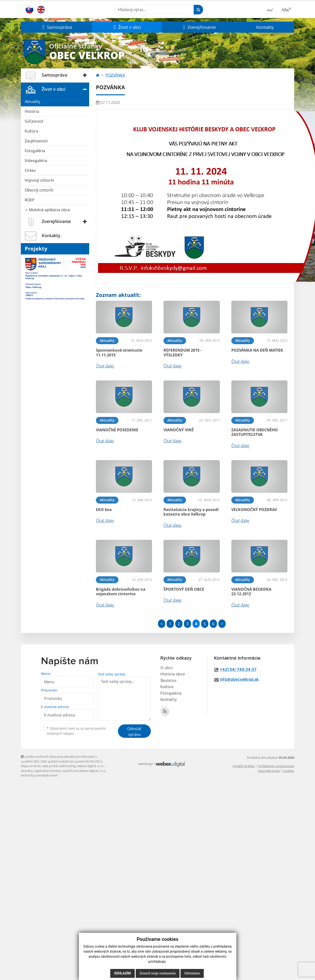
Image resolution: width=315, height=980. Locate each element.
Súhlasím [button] (122, 973)
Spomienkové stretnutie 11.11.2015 (119, 352)
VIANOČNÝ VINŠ (179, 430)
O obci (166, 668)
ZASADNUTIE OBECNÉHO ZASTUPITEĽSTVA (255, 432)
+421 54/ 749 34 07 (238, 670)
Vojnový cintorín (39, 180)
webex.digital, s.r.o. (91, 766)
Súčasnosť (34, 121)
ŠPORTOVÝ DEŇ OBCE (184, 589)
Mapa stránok (31, 766)
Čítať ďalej (105, 366)
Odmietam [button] (192, 973)
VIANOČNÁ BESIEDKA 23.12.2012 (251, 592)
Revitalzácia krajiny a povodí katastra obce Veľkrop (191, 512)
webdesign (146, 764)
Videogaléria (36, 161)
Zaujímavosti (36, 141)
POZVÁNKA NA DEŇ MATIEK (257, 350)
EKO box (104, 510)
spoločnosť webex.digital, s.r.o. (84, 771)
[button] (56, 27)
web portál (50, 766)
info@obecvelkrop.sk (239, 680)
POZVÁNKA (115, 75)
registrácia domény (48, 771)
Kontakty (265, 27)
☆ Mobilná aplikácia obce (47, 210)
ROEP (30, 200)
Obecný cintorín (39, 190)
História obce (173, 674)
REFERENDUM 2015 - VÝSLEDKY (183, 352)
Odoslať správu (134, 732)
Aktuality (32, 102)
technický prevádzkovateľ (39, 775)
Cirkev (30, 170)
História (32, 111)
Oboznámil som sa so (76, 731)
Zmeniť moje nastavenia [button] (158, 973)
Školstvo (168, 681)
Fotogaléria (35, 151)
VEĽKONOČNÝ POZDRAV (254, 510)
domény (27, 771)
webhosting (67, 766)
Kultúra (31, 131)
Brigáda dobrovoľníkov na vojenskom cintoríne (121, 592)
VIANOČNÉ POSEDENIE (117, 430)
